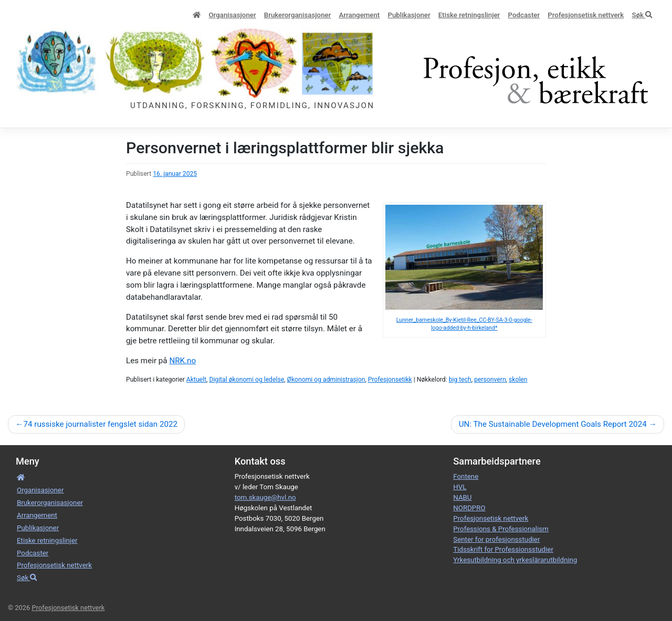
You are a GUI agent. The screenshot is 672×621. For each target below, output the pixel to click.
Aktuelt (196, 380)
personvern (490, 380)
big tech (460, 380)
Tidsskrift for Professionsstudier (503, 549)
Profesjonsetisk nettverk (586, 15)
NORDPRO (469, 508)
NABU (462, 497)
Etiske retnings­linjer (469, 15)
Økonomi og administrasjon (326, 380)
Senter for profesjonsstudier (496, 539)
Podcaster (524, 15)
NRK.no (182, 361)
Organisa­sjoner (232, 15)
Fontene (466, 476)
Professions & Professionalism (501, 529)
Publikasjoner (409, 15)
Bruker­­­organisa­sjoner (298, 15)
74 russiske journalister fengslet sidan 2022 (100, 424)
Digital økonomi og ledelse (246, 380)
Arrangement (360, 15)
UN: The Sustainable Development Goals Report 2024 (553, 424)
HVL (460, 487)
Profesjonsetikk (390, 380)
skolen (518, 380)
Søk (642, 15)
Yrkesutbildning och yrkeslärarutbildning (515, 560)
